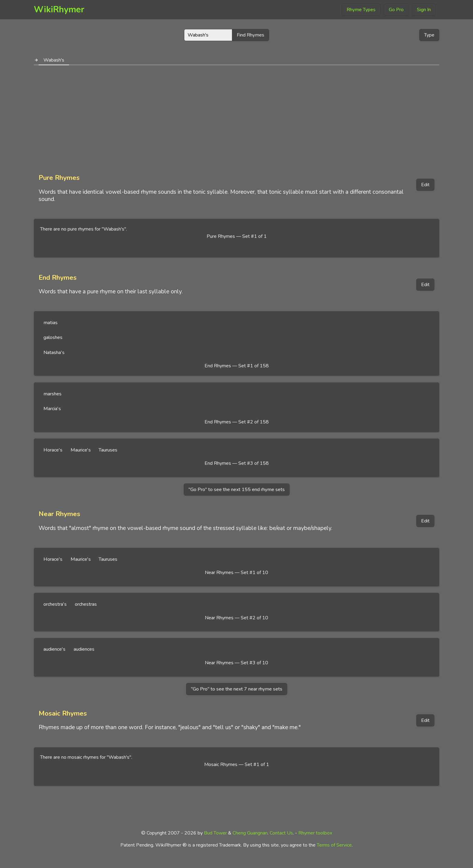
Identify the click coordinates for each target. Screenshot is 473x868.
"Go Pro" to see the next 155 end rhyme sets (237, 490)
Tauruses (108, 450)
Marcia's (52, 409)
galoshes (53, 337)
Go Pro (396, 10)
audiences (84, 649)
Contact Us (281, 833)
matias (51, 323)
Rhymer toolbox (315, 833)
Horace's (53, 450)
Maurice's (81, 450)
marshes (52, 394)
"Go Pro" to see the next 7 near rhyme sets (237, 689)
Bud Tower (215, 833)
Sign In (424, 10)
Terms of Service (334, 845)
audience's (54, 649)
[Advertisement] (237, 117)
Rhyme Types (361, 10)
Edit (425, 185)
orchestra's (55, 604)
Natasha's (54, 353)
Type (429, 35)
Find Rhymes (251, 35)
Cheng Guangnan (250, 833)
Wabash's (54, 60)
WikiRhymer (59, 10)
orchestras (86, 604)
